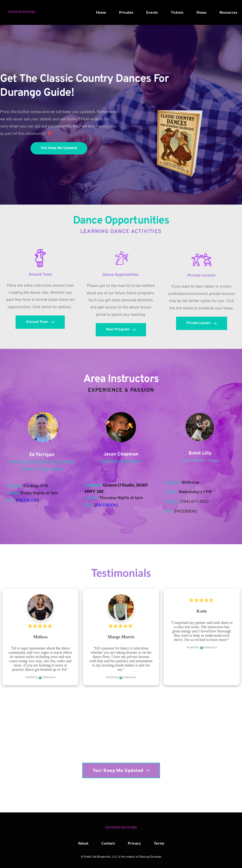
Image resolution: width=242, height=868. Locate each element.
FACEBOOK (27, 501)
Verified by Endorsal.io (40, 677)
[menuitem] (101, 12)
